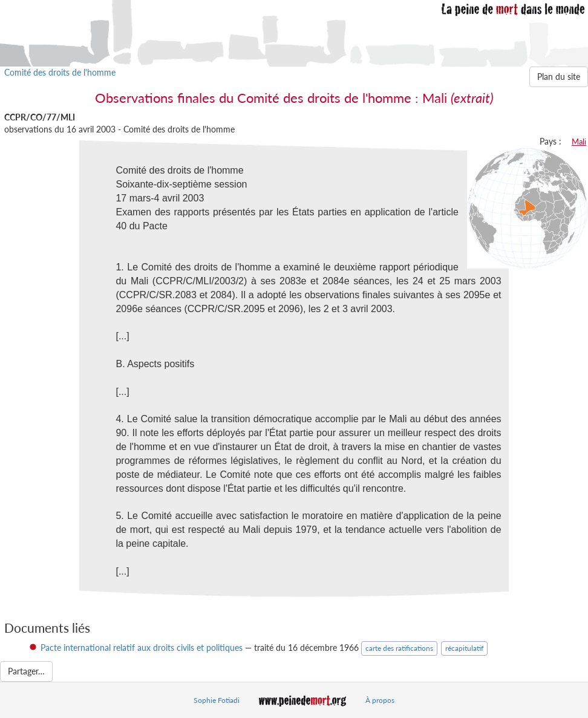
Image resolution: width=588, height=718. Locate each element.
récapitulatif (464, 648)
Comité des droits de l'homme (60, 72)
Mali (579, 142)
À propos (380, 700)
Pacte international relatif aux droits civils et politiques (142, 648)
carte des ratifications (399, 648)
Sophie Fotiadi (217, 700)
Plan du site (559, 77)
